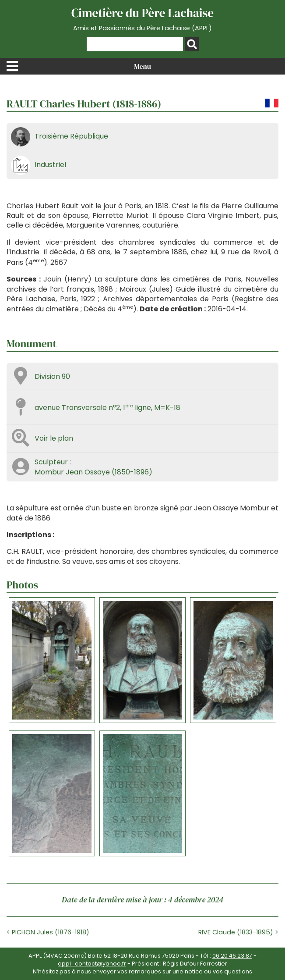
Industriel (50, 165)
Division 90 (52, 376)
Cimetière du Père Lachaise (142, 19)
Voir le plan (54, 438)
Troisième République (71, 136)
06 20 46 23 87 (232, 956)
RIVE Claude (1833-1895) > (238, 932)
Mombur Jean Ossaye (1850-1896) (93, 472)
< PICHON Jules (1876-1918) (48, 932)
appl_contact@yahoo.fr (92, 964)
